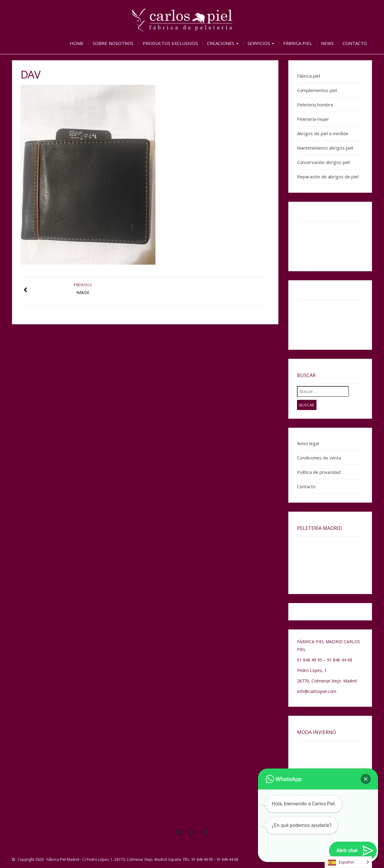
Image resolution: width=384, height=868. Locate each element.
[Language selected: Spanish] (348, 862)
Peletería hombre (315, 105)
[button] (366, 779)
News (327, 43)
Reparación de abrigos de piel (328, 177)
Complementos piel (317, 90)
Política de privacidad (319, 472)
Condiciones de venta (319, 458)
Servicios (261, 43)
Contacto (355, 43)
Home (77, 43)
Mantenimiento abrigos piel (325, 148)
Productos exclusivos (170, 43)
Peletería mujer (313, 119)
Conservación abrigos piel (323, 162)
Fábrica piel (298, 43)
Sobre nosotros (113, 43)
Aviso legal (308, 443)
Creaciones (223, 43)
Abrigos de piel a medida (322, 133)
